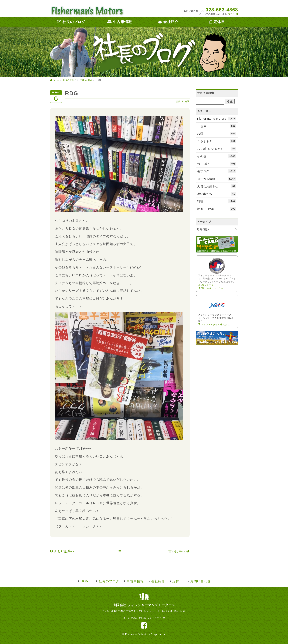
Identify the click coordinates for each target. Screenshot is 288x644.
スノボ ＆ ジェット (217, 148)
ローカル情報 (217, 179)
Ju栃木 (217, 126)
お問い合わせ (200, 581)
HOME (86, 581)
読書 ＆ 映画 (183, 101)
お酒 (217, 133)
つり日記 (217, 164)
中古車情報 (120, 22)
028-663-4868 (177, 611)
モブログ (217, 171)
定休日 (217, 22)
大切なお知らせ (217, 186)
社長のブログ (71, 22)
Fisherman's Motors (217, 118)
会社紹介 (168, 22)
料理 (217, 201)
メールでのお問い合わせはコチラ (144, 618)
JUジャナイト (207, 285)
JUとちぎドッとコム (211, 288)
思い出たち (217, 194)
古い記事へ (179, 551)
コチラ (233, 14)
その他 (217, 156)
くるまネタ (217, 141)
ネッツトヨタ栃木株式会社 (214, 324)
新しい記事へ (62, 551)
